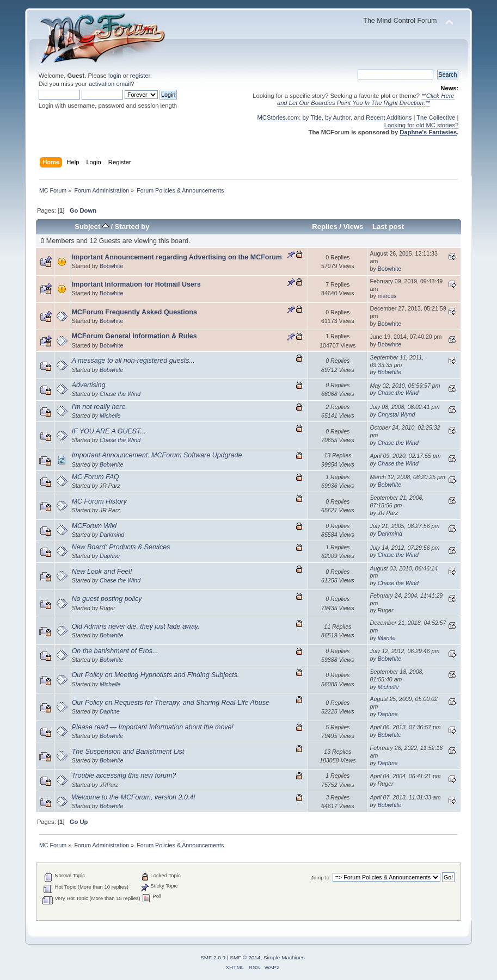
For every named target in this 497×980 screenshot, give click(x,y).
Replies (324, 227)
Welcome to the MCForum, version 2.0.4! (134, 797)
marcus (387, 296)
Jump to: (321, 877)
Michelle (110, 415)
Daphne (110, 556)
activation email (110, 84)
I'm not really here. (100, 407)
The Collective (436, 117)
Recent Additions (389, 117)
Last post (388, 227)
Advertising (89, 385)
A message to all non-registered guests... (133, 361)
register (140, 76)
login (115, 76)
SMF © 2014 (245, 957)
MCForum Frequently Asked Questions (134, 312)
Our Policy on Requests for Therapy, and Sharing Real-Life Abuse (171, 703)
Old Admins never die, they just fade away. (136, 627)
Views (354, 227)
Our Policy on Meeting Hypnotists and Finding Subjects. (156, 675)
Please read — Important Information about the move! (153, 727)
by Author (338, 117)
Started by (132, 227)
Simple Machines (284, 957)
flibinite (387, 638)
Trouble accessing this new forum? (124, 776)
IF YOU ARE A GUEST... (109, 431)
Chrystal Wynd (397, 414)
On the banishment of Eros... (115, 651)
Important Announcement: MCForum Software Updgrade (157, 455)
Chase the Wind (120, 394)
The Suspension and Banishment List (128, 752)
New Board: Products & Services (121, 547)
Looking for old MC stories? (422, 125)
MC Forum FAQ (96, 477)
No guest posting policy (107, 599)
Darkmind (112, 535)
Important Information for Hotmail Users (136, 284)
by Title (312, 117)
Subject (92, 227)
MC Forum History (99, 501)
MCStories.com (278, 117)
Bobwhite (112, 266)
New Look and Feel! (102, 572)
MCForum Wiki (94, 526)
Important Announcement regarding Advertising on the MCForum (177, 257)
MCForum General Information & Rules (134, 336)
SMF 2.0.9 (213, 957)
